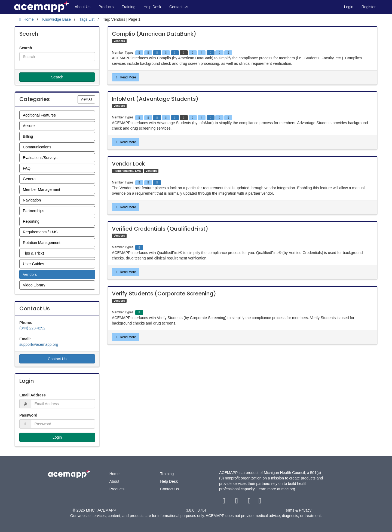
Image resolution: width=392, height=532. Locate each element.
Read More (125, 77)
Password (28, 415)
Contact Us (179, 7)
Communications (37, 147)
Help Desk (152, 7)
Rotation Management (42, 243)
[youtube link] (250, 502)
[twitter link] (237, 502)
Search (26, 48)
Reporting (31, 221)
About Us (83, 7)
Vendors (30, 274)
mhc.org (288, 489)
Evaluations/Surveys (40, 158)
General (30, 179)
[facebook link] (224, 502)
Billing (28, 136)
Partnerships (34, 211)
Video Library (34, 285)
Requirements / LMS (40, 232)
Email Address (33, 395)
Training (128, 7)
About (114, 481)
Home (114, 474)
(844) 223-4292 (32, 328)
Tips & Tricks (34, 253)
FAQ (27, 168)
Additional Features (39, 115)
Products (106, 7)
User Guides (33, 264)
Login (349, 7)
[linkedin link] (260, 502)
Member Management (42, 189)
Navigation (32, 200)
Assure (29, 126)
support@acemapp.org (39, 344)
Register (369, 7)
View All (88, 99)
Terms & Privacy (298, 510)
